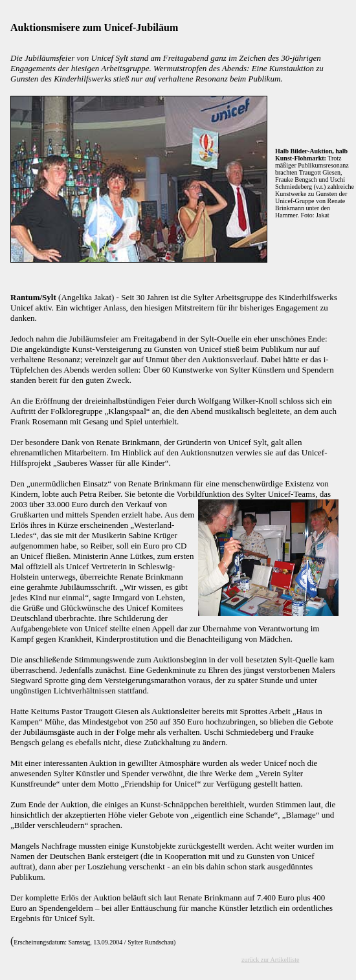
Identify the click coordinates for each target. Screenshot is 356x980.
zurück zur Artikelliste (270, 960)
